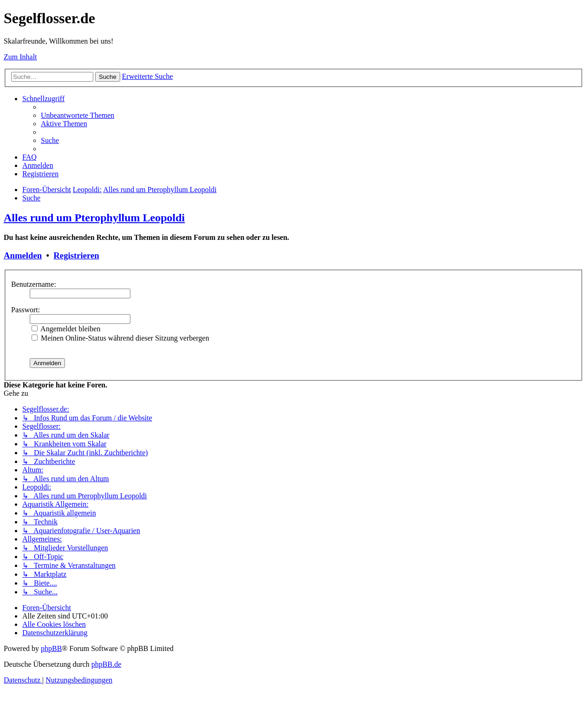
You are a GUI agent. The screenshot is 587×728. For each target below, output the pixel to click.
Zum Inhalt (20, 57)
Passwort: (26, 310)
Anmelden (23, 255)
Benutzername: (34, 284)
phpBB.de (106, 664)
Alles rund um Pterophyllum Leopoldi (94, 218)
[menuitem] (77, 115)
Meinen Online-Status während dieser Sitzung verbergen (120, 338)
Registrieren (76, 255)
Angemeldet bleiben (66, 329)
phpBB (51, 648)
